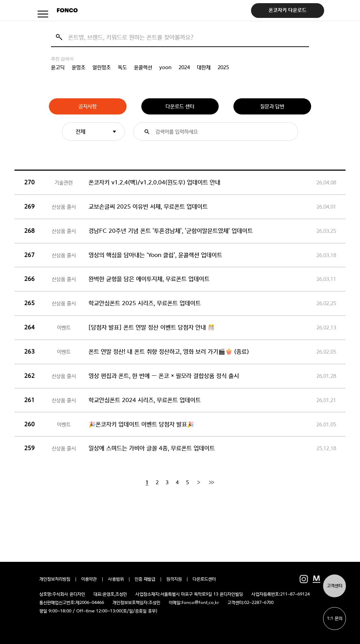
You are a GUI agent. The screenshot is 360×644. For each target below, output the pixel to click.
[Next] (198, 482)
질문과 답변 (272, 106)
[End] (211, 482)
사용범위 (116, 579)
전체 (81, 132)
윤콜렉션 (143, 67)
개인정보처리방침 (55, 579)
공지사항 (88, 106)
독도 (122, 67)
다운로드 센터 (180, 106)
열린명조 (102, 67)
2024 (184, 67)
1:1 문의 (335, 619)
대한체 (204, 67)
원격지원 (174, 579)
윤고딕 (58, 67)
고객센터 (335, 586)
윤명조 (79, 67)
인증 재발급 (145, 579)
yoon (165, 67)
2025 (223, 67)
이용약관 (89, 579)
